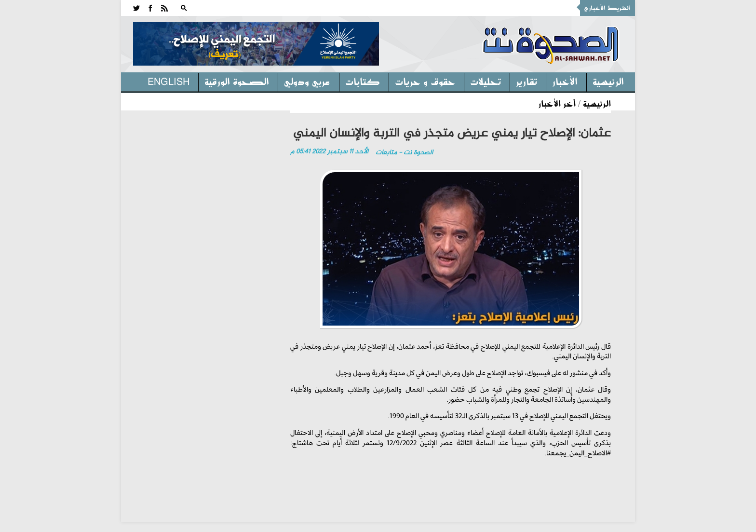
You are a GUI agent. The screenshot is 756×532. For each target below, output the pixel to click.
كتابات (363, 81)
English (169, 81)
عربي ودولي (307, 81)
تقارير (526, 81)
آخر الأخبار (557, 103)
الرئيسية (608, 81)
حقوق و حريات (425, 81)
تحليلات (486, 81)
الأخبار (565, 81)
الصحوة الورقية (237, 81)
